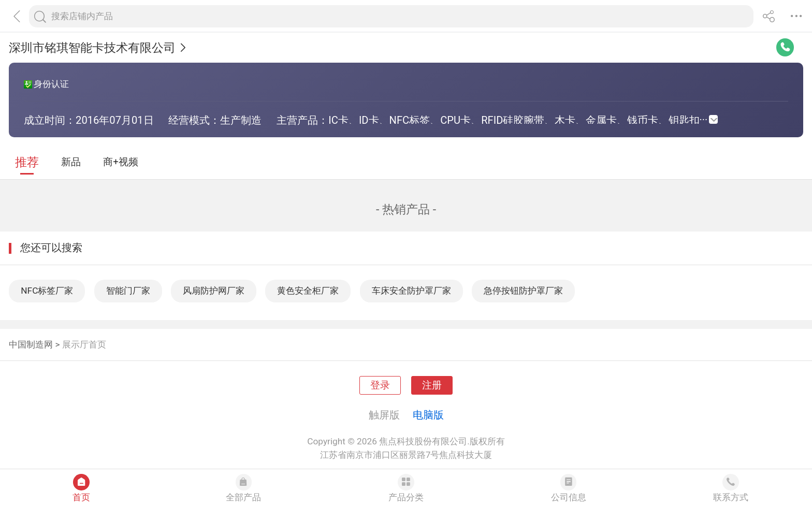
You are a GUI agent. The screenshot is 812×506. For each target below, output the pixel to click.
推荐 (27, 162)
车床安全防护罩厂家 (411, 291)
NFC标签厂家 (47, 291)
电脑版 (428, 415)
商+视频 (121, 162)
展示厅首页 (84, 344)
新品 (71, 162)
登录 (380, 385)
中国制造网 (31, 344)
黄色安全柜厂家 (308, 291)
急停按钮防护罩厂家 (523, 291)
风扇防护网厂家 (214, 291)
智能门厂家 (128, 291)
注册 (432, 385)
